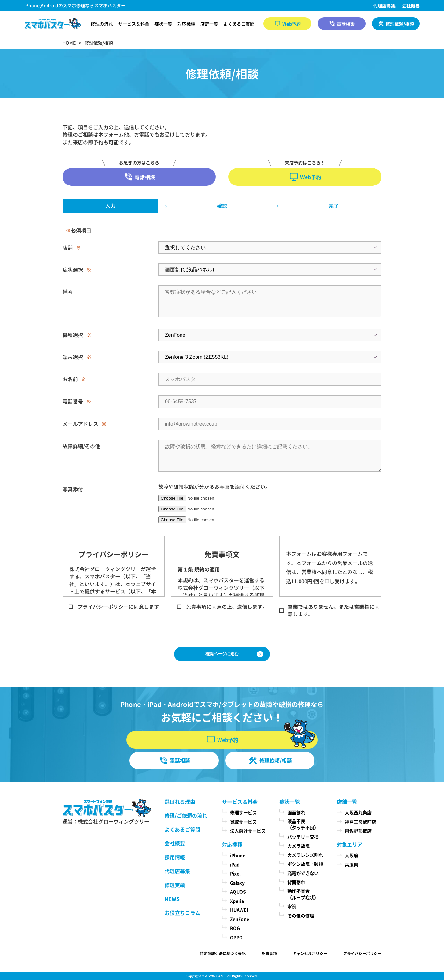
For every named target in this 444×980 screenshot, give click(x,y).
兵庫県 (352, 864)
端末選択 (73, 357)
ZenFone (240, 919)
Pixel (235, 873)
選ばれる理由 (180, 802)
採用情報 (175, 857)
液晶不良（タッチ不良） (303, 824)
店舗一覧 (209, 24)
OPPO (236, 937)
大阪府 (352, 855)
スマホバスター (216, 976)
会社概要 (411, 5)
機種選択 (73, 335)
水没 (292, 906)
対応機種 (186, 24)
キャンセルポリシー (310, 953)
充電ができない (303, 873)
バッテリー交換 (303, 837)
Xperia (237, 901)
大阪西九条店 (358, 812)
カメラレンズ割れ (305, 855)
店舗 (68, 247)
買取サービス (243, 822)
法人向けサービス (248, 831)
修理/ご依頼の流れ (186, 815)
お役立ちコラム (182, 913)
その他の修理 (301, 916)
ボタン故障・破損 (305, 864)
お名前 (70, 379)
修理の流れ (102, 24)
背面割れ (296, 882)
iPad (235, 864)
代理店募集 (384, 5)
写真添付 (73, 489)
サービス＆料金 (134, 24)
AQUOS (238, 892)
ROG (235, 928)
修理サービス (243, 812)
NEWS (172, 899)
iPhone (238, 855)
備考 (68, 291)
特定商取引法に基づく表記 (223, 953)
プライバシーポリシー (362, 953)
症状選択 (73, 269)
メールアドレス (80, 424)
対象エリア (350, 844)
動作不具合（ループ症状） (303, 894)
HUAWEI (239, 910)
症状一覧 (163, 24)
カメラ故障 (299, 846)
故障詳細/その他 (81, 446)
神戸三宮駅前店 (360, 822)
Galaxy (237, 883)
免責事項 (269, 953)
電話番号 (73, 401)
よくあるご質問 (239, 24)
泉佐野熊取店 (358, 831)
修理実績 (175, 885)
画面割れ (296, 812)
